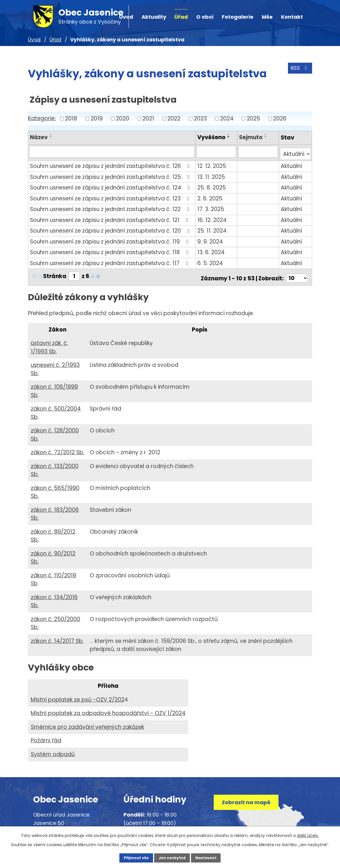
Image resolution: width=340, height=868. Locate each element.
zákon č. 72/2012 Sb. (58, 448)
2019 (97, 118)
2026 (280, 118)
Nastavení (212, 857)
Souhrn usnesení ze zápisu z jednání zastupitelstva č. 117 (110, 261)
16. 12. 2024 (213, 218)
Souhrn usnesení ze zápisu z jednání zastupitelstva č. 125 (111, 174)
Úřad (181, 17)
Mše (267, 17)
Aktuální (292, 163)
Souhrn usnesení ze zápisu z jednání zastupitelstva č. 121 (110, 218)
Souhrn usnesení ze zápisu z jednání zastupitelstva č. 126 (111, 163)
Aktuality (154, 17)
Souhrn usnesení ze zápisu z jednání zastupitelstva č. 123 (111, 196)
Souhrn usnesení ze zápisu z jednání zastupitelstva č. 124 (111, 185)
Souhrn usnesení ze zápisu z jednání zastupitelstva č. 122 (111, 207)
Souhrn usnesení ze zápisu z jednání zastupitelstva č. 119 (110, 239)
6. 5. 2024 (211, 261)
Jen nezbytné (172, 857)
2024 (227, 118)
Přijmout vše (130, 857)
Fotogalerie (238, 17)
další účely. (308, 834)
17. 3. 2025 (212, 207)
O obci (205, 17)
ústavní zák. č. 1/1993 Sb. (49, 342)
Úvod (34, 40)
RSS (299, 70)
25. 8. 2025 (212, 185)
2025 (253, 118)
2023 (200, 118)
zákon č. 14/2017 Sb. (57, 636)
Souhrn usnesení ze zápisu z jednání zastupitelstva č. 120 (111, 228)
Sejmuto (251, 137)
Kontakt (292, 17)
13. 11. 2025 (212, 174)
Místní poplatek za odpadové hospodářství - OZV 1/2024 (108, 708)
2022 (174, 118)
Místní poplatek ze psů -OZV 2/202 (78, 695)
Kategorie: (42, 118)
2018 (71, 118)
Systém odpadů (53, 749)
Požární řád (46, 736)
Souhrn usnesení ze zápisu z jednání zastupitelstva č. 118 (110, 250)
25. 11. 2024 (213, 228)
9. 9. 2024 (211, 239)
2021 (148, 118)
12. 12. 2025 (213, 163)
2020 (123, 118)
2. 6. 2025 (211, 196)
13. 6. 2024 (212, 250)
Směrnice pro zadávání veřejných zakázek (87, 722)
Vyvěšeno (212, 137)
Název (39, 137)
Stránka (55, 274)
